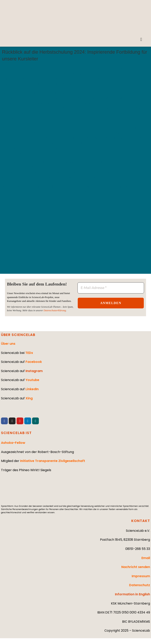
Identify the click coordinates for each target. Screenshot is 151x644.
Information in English (132, 594)
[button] (141, 39)
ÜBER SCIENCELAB (18, 334)
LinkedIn (32, 389)
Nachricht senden (136, 567)
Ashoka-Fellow (13, 443)
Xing (29, 398)
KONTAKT (141, 520)
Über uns (8, 343)
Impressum (141, 576)
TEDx (29, 353)
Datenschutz (140, 585)
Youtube (32, 380)
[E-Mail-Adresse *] (111, 288)
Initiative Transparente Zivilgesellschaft (53, 461)
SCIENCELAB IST (16, 433)
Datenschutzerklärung (54, 310)
